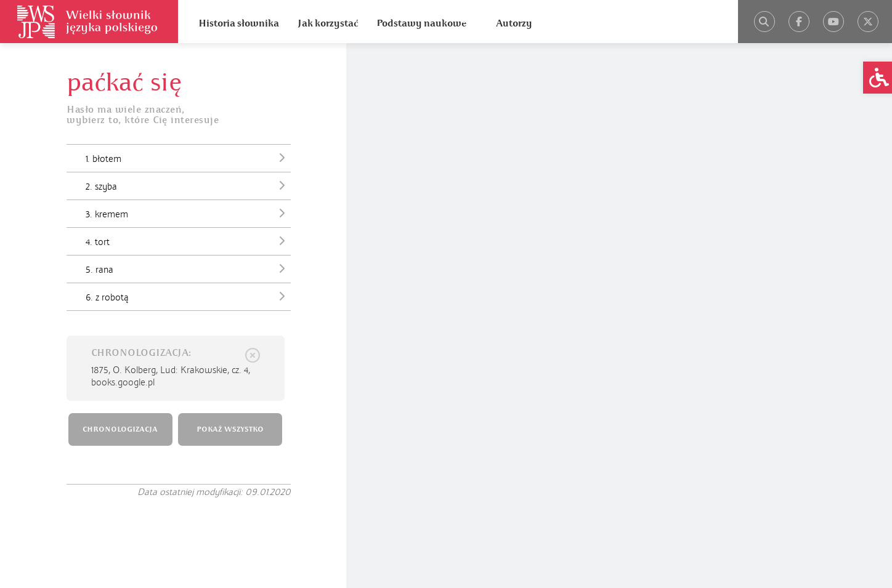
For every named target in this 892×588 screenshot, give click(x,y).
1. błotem (188, 158)
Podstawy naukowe (421, 23)
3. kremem (188, 213)
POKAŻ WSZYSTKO (230, 429)
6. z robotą (188, 296)
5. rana (188, 268)
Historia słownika (239, 23)
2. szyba (188, 185)
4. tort (188, 241)
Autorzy (514, 23)
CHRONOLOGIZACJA (120, 429)
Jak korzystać (328, 23)
